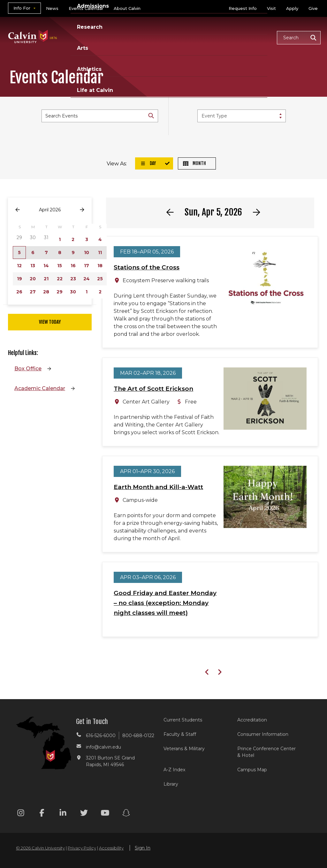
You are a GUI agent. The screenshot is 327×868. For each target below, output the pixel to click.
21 (46, 279)
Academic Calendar (40, 388)
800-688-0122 (138, 736)
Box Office (28, 369)
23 (73, 279)
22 (60, 279)
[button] (299, 38)
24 (87, 279)
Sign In (143, 848)
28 (46, 292)
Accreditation (252, 720)
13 (33, 266)
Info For (22, 8)
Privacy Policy (82, 848)
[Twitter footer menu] (84, 814)
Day (148, 163)
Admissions (130, 30)
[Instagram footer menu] (21, 814)
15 (60, 266)
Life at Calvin (89, 45)
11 (100, 253)
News (52, 8)
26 (19, 292)
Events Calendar (86, 8)
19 (19, 279)
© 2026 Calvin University (40, 848)
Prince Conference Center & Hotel (266, 752)
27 (33, 292)
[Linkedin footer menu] (63, 814)
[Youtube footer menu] (105, 814)
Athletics (233, 30)
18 (100, 266)
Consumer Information (263, 734)
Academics (86, 30)
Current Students (183, 720)
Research (171, 30)
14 (46, 266)
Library (171, 784)
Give (313, 8)
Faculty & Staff (180, 734)
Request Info (243, 8)
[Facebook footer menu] (42, 814)
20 (33, 279)
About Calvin (127, 8)
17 (87, 266)
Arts (203, 30)
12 (19, 266)
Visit (271, 8)
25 (100, 279)
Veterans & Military (184, 749)
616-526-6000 (101, 736)
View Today (50, 322)
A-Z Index (174, 770)
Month (194, 163)
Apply (292, 8)
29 (60, 292)
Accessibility (111, 848)
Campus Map (252, 770)
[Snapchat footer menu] (126, 814)
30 (73, 292)
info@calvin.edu (103, 747)
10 (87, 253)
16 (73, 266)
